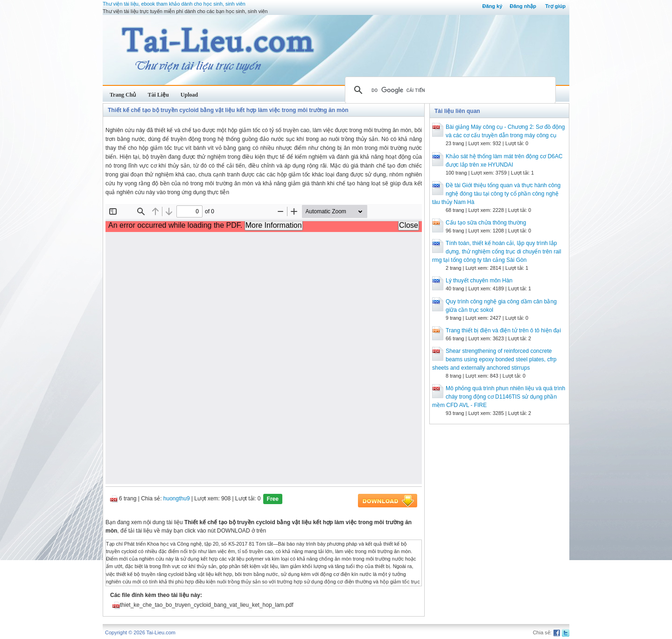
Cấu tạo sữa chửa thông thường (486, 223)
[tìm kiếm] (449, 90)
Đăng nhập (523, 6)
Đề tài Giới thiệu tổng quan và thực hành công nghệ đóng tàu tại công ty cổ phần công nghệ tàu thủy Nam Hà (496, 194)
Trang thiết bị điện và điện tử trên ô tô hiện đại (503, 330)
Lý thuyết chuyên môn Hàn (479, 281)
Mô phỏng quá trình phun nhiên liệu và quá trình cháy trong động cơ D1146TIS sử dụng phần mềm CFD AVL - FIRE (499, 397)
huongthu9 (177, 499)
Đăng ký (492, 6)
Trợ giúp (555, 6)
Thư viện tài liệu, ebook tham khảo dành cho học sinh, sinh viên (174, 4)
